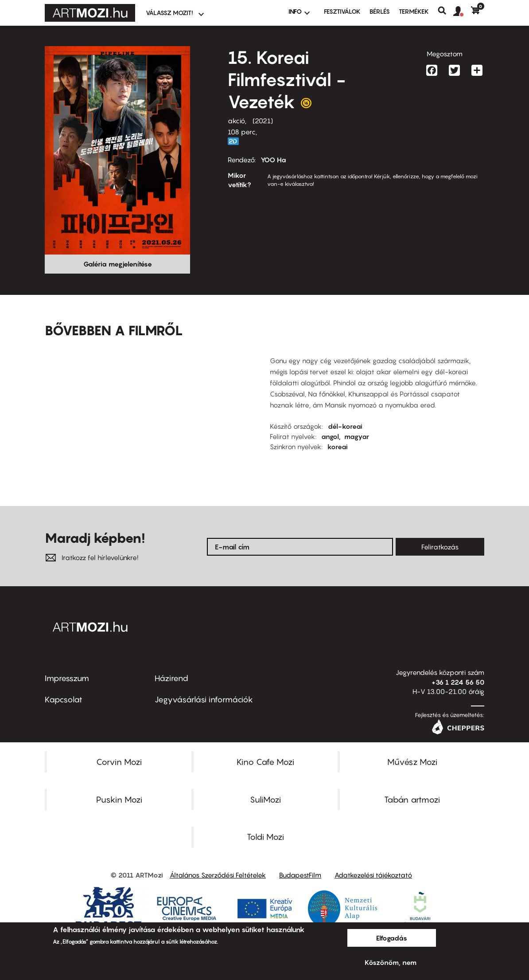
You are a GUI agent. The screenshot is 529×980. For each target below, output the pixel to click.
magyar (357, 436)
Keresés (445, 11)
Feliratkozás (440, 547)
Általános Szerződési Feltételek (218, 875)
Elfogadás (392, 938)
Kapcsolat (64, 700)
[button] (462, 12)
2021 (263, 121)
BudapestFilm (300, 875)
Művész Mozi (412, 762)
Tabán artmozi (412, 800)
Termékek (414, 11)
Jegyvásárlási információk (204, 700)
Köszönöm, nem (391, 962)
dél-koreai (345, 426)
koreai (338, 447)
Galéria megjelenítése (118, 264)
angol (330, 436)
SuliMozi (265, 800)
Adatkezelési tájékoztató (373, 875)
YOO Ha (273, 160)
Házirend (171, 678)
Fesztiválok (342, 11)
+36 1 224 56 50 (458, 682)
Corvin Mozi (119, 762)
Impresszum (67, 678)
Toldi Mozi (265, 837)
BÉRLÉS (380, 11)
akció (236, 121)
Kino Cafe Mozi (265, 762)
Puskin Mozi (119, 800)
